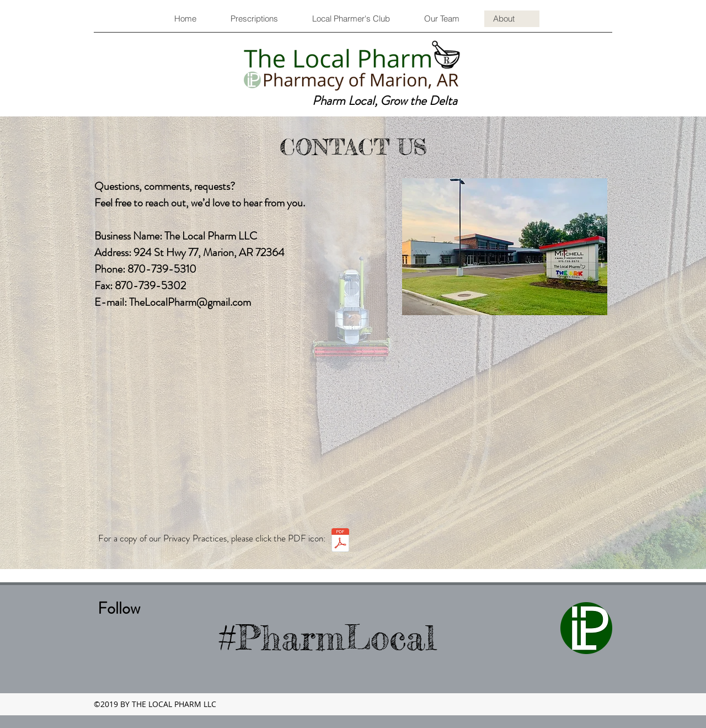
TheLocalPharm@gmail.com (190, 302)
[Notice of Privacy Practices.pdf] (340, 541)
